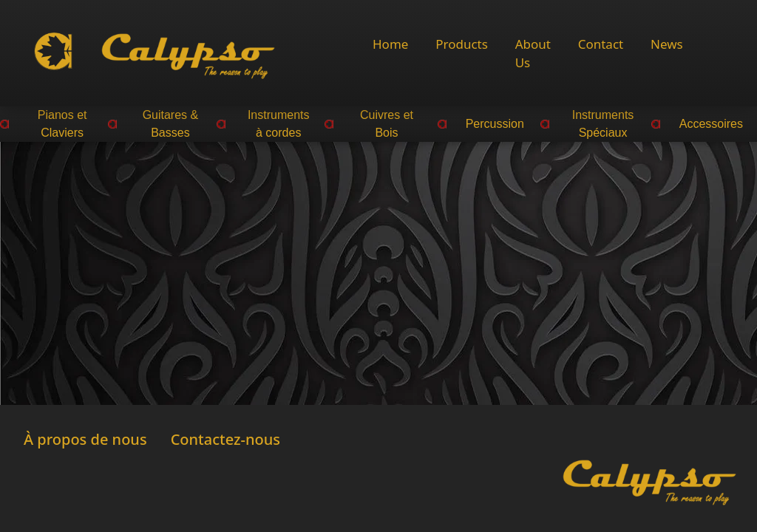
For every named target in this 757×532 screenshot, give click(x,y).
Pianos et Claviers (62, 124)
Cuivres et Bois (387, 124)
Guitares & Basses (171, 124)
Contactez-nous (225, 439)
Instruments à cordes (279, 124)
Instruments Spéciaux (603, 124)
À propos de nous (85, 439)
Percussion (495, 124)
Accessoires (711, 124)
